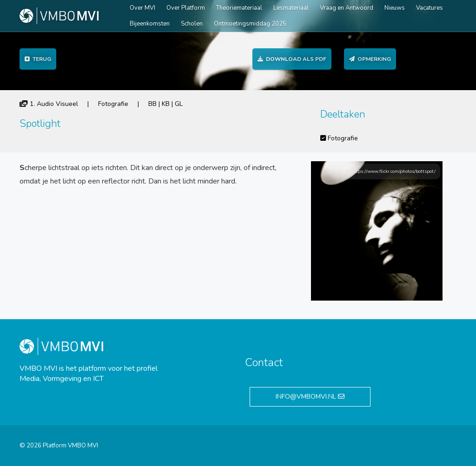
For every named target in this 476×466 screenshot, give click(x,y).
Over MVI (142, 8)
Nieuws (395, 8)
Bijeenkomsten (150, 24)
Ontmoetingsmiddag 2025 (250, 24)
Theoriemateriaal (239, 8)
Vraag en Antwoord (347, 8)
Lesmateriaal (291, 8)
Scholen (192, 24)
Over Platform (186, 8)
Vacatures (430, 8)
